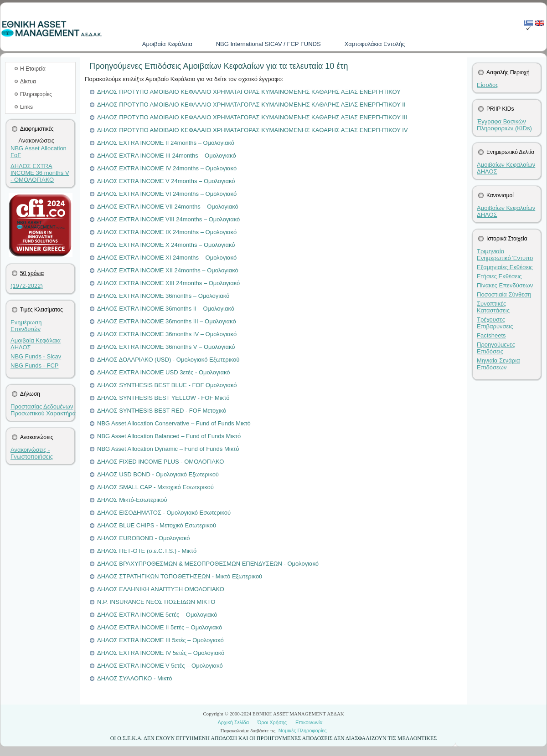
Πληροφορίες (36, 94)
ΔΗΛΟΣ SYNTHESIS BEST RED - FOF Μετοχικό (162, 411)
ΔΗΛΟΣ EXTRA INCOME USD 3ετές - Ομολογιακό (164, 372)
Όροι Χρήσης (272, 722)
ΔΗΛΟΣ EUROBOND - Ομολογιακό (144, 538)
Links (26, 107)
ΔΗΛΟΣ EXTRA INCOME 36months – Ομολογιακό (163, 296)
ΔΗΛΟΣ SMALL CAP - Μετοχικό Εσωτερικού (155, 487)
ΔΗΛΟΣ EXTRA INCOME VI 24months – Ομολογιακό (167, 194)
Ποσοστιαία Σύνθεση (504, 294)
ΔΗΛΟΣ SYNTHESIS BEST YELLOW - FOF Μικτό (163, 398)
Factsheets (491, 335)
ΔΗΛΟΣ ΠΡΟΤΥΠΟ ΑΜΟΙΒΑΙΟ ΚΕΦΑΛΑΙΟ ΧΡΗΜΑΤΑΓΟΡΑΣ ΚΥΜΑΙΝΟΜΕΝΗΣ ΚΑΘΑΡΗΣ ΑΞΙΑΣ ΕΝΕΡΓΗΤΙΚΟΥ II (251, 105)
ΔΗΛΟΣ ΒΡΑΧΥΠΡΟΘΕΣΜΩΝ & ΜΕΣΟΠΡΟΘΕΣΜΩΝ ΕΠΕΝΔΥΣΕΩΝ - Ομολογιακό (208, 564)
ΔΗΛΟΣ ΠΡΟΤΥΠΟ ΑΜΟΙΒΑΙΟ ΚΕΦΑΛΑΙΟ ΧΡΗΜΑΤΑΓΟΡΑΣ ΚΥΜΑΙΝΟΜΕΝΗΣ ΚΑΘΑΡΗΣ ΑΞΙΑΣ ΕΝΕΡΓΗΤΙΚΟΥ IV (253, 130)
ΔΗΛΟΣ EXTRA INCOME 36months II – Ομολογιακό (166, 309)
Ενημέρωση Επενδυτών (26, 326)
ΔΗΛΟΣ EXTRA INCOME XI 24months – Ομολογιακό (167, 258)
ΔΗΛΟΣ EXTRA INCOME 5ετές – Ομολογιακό (157, 615)
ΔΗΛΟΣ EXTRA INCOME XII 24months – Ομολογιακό (168, 270)
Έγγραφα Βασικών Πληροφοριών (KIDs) (504, 125)
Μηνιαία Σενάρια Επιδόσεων (498, 364)
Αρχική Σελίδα (233, 722)
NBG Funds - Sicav (36, 356)
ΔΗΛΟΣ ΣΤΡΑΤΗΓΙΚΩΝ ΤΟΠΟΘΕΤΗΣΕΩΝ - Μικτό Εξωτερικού (180, 576)
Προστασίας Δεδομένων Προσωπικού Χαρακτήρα (43, 410)
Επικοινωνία (309, 722)
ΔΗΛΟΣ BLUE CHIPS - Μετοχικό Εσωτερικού (157, 525)
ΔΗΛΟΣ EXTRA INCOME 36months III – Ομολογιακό (167, 321)
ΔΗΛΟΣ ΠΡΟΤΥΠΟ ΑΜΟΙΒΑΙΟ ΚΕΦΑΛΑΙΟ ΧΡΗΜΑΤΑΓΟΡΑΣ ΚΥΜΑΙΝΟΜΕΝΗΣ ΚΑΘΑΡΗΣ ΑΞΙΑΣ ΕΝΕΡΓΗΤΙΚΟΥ (249, 92)
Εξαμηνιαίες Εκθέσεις (505, 267)
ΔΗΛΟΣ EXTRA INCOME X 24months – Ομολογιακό (166, 245)
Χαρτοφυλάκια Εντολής (375, 44)
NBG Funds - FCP (34, 365)
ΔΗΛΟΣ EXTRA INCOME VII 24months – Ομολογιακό (168, 207)
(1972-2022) (27, 286)
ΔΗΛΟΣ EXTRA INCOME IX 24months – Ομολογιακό (167, 232)
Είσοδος (488, 85)
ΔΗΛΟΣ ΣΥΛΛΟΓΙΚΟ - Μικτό (134, 678)
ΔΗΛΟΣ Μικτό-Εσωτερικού (132, 500)
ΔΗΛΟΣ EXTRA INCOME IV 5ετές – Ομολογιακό (161, 653)
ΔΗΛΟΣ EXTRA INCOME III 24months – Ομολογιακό (167, 156)
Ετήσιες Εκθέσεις (499, 276)
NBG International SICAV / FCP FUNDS (268, 44)
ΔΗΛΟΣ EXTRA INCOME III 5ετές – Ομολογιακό (160, 640)
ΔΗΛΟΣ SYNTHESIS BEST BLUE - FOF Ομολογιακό (167, 385)
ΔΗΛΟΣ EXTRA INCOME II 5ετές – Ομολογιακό (160, 627)
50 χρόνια (32, 273)
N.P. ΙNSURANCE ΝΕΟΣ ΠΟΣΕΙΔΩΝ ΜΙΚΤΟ (156, 602)
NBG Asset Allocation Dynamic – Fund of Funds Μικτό (168, 449)
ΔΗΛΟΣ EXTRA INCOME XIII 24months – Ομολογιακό (168, 283)
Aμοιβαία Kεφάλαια (167, 44)
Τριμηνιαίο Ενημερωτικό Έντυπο (505, 255)
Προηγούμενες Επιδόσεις (496, 348)
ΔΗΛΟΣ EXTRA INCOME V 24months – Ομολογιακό (166, 181)
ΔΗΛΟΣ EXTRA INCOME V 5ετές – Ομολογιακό (160, 666)
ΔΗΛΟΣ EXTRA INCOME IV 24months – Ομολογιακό (167, 168)
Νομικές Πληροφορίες (303, 730)
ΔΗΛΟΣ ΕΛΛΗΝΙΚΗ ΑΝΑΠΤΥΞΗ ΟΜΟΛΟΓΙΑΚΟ (161, 589)
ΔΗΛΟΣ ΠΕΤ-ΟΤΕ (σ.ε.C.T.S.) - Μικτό (147, 551)
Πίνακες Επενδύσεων (505, 285)
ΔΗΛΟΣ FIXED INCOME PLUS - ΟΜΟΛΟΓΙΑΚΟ (160, 462)
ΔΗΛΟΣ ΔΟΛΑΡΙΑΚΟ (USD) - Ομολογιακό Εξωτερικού (168, 360)
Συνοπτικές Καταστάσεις (493, 307)
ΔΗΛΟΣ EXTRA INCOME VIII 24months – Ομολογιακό (168, 219)
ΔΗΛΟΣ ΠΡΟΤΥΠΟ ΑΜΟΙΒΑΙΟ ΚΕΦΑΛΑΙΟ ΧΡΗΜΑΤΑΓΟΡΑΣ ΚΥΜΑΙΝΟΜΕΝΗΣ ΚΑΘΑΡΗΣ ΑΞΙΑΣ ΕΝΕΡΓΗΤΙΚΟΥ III (252, 117)
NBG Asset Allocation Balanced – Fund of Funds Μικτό (169, 436)
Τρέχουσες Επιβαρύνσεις (495, 323)
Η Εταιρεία (33, 69)
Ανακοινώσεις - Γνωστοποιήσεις (32, 453)
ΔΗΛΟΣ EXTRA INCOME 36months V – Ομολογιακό (166, 347)
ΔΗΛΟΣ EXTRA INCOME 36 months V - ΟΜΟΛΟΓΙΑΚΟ (40, 173)
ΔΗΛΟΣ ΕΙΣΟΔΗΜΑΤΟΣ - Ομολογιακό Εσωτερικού (164, 513)
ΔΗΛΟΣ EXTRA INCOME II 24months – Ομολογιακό (166, 143)
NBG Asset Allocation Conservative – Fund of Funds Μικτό (174, 423)
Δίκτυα (28, 82)
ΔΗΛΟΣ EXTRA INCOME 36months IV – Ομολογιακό (167, 334)
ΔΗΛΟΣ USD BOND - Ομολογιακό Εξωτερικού (158, 474)
